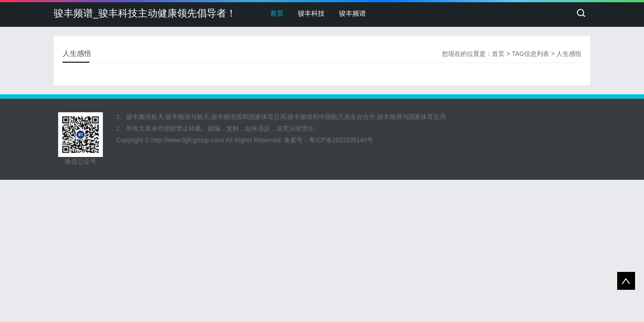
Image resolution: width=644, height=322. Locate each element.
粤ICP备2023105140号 (341, 140)
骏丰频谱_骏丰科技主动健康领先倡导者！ (145, 13)
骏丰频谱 (352, 13)
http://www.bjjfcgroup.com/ (188, 140)
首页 (277, 13)
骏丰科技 (311, 13)
